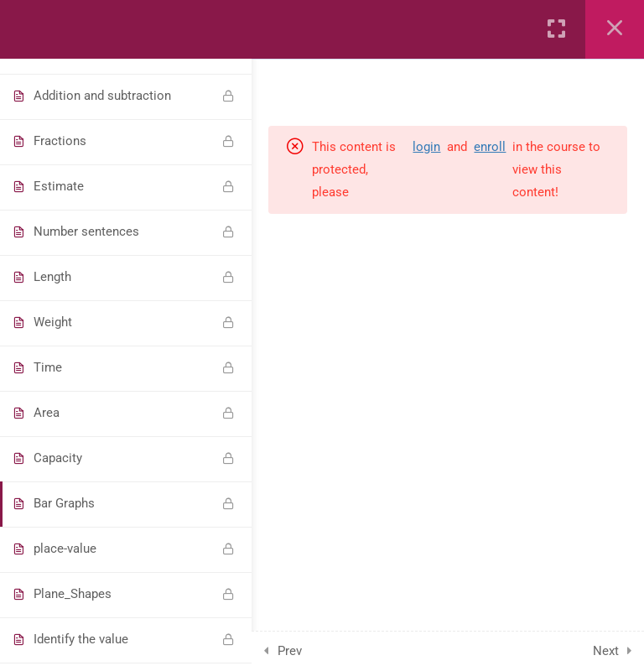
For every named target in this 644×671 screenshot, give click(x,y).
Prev (290, 651)
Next (606, 651)
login (426, 147)
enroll (490, 147)
